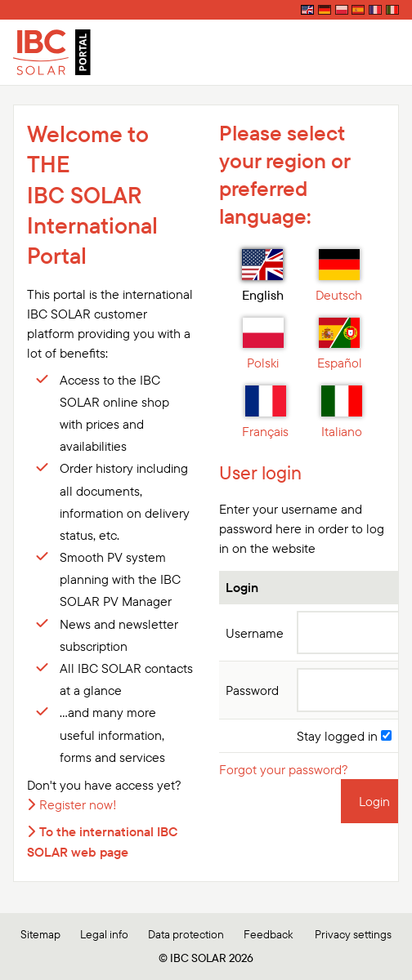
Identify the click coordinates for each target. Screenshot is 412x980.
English (263, 276)
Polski (263, 345)
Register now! (78, 804)
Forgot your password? (284, 769)
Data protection (186, 934)
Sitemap (40, 934)
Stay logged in (344, 736)
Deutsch (339, 276)
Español (340, 345)
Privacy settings (353, 934)
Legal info (104, 934)
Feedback (268, 934)
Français (265, 412)
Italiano (342, 412)
